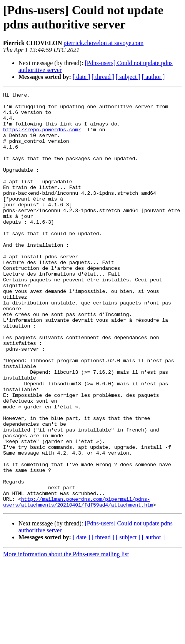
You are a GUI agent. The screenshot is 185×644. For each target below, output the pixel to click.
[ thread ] (103, 77)
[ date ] (81, 77)
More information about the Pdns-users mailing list (66, 637)
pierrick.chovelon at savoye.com (103, 43)
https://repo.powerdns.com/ (42, 137)
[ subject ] (128, 77)
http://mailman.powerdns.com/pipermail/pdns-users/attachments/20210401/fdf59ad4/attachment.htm (78, 584)
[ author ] (153, 77)
